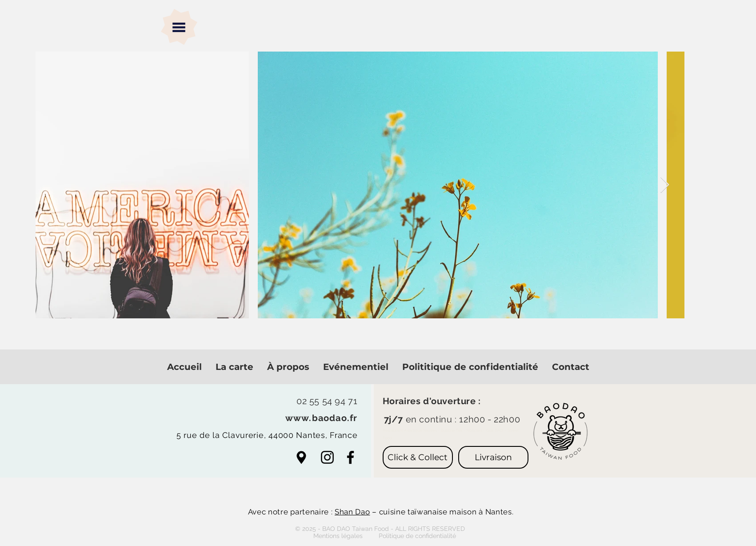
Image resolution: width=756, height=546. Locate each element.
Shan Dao (352, 512)
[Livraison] (493, 457)
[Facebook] (350, 457)
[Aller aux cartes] (301, 458)
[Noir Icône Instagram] (327, 457)
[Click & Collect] (418, 457)
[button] (179, 27)
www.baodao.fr (322, 418)
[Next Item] (665, 185)
